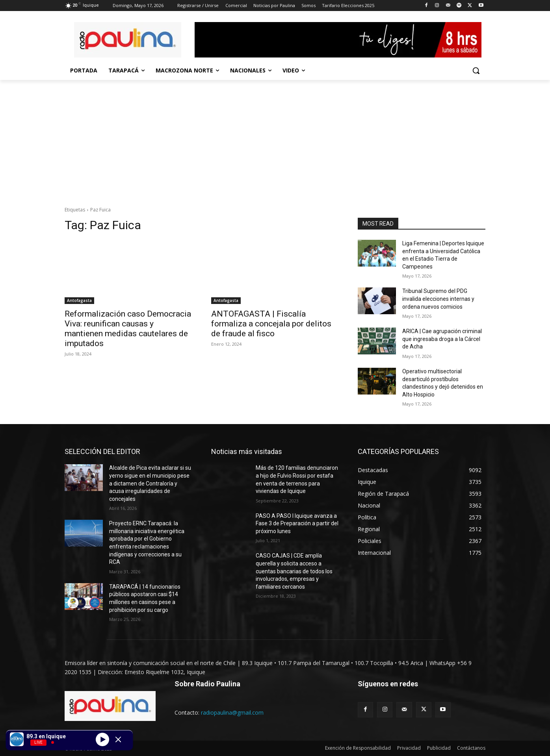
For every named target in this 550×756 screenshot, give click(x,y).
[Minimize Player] (118, 739)
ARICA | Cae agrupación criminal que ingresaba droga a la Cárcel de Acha (442, 339)
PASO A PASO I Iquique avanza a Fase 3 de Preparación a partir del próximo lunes (297, 523)
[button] (476, 70)
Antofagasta (79, 300)
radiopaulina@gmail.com (232, 712)
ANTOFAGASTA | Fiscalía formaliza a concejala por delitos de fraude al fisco (271, 324)
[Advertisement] (275, 139)
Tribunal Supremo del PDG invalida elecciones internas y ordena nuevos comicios (438, 299)
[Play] (102, 739)
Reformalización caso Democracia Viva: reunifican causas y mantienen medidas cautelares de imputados (128, 329)
